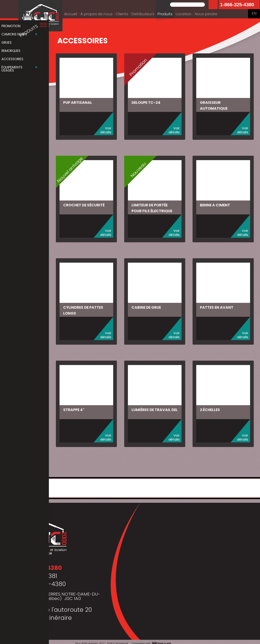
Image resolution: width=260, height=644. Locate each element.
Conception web (141, 640)
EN (254, 14)
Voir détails (108, 130)
